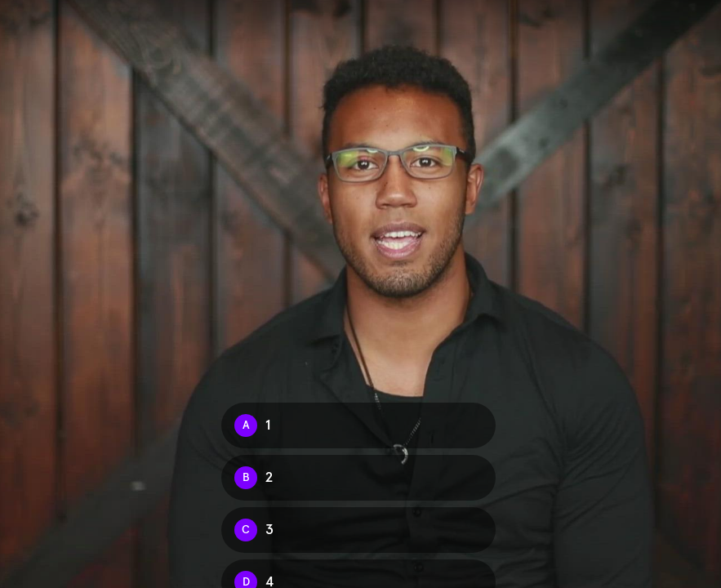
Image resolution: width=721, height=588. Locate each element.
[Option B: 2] (358, 478)
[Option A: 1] (358, 425)
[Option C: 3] (358, 530)
